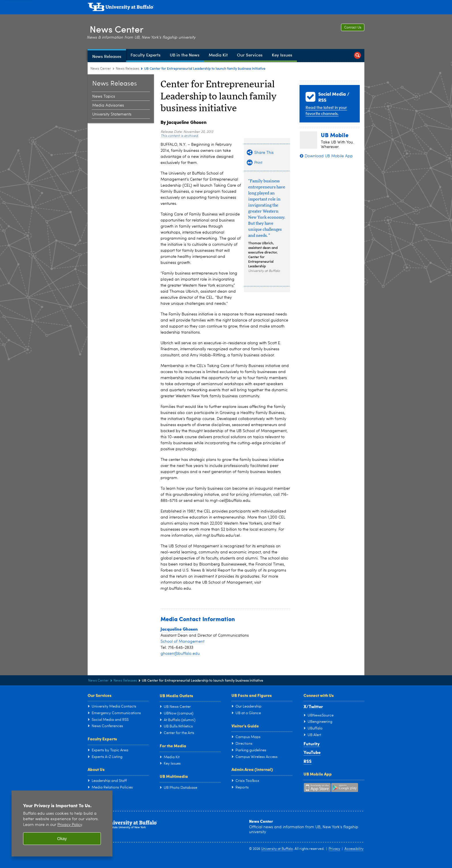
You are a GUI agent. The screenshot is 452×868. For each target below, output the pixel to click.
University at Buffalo (277, 849)
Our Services (100, 695)
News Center (118, 28)
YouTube (312, 752)
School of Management (182, 642)
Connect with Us (319, 695)
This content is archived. (180, 136)
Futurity (312, 744)
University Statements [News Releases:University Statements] (112, 114)
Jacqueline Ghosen (179, 629)
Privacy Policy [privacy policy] (70, 825)
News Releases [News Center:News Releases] (128, 69)
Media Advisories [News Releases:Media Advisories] (108, 105)
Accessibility (354, 849)
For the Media (173, 746)
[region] (62, 823)
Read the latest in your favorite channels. (326, 110)
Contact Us (353, 28)
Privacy (334, 849)
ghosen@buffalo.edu (180, 654)
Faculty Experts (102, 739)
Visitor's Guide (245, 726)
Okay (62, 839)
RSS (308, 761)
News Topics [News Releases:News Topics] (104, 97)
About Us (96, 769)
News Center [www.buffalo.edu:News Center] (101, 69)
